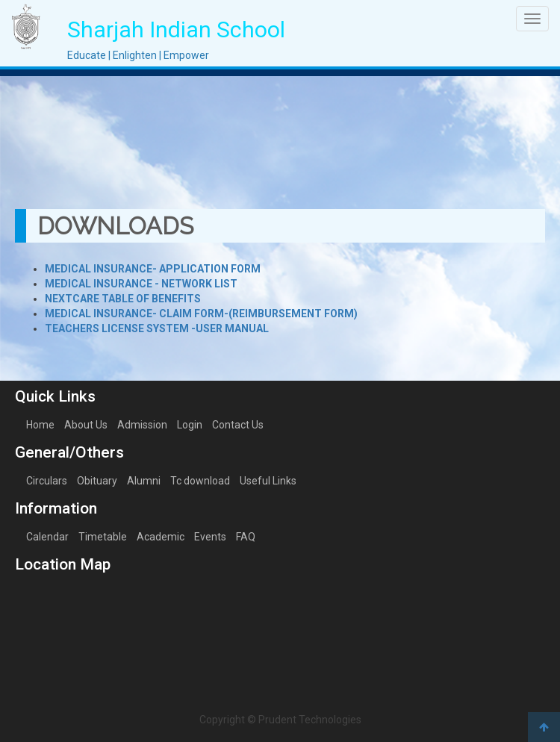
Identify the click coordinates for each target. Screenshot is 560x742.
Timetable (103, 537)
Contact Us (238, 425)
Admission (142, 425)
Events (210, 537)
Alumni (144, 481)
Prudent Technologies (310, 720)
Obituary (97, 481)
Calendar (47, 537)
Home (40, 425)
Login (190, 425)
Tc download (200, 481)
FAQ (246, 537)
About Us (86, 425)
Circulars (47, 481)
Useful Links (268, 481)
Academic (161, 537)
